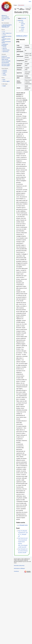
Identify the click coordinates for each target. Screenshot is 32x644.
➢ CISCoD (4, 47)
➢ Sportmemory (5, 52)
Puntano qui (4, 56)
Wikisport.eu (4, 16)
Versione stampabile (6, 61)
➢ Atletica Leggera (6, 81)
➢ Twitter (3, 73)
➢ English (4, 86)
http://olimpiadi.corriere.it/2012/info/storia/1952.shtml (23, 551)
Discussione (21, 5)
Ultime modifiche (5, 17)
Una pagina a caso (6, 19)
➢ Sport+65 (4, 49)
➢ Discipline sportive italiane (6, 40)
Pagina (15, 5)
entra (30, 2)
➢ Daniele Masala (5, 50)
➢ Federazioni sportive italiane (6, 37)
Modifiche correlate (6, 58)
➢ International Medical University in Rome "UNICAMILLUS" (7, 26)
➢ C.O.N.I (4, 35)
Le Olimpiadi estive (23, 525)
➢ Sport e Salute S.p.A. (7, 33)
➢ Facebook (4, 70)
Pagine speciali (5, 59)
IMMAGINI (21, 36)
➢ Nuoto (3, 80)
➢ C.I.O (3, 32)
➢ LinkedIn (4, 75)
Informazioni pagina (6, 64)
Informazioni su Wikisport (19, 568)
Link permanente (5, 63)
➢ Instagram (4, 72)
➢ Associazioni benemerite (5, 45)
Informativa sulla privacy (19, 566)
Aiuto (3, 20)
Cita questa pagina (6, 66)
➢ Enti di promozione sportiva (6, 42)
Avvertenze (16, 571)
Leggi (15, 8)
